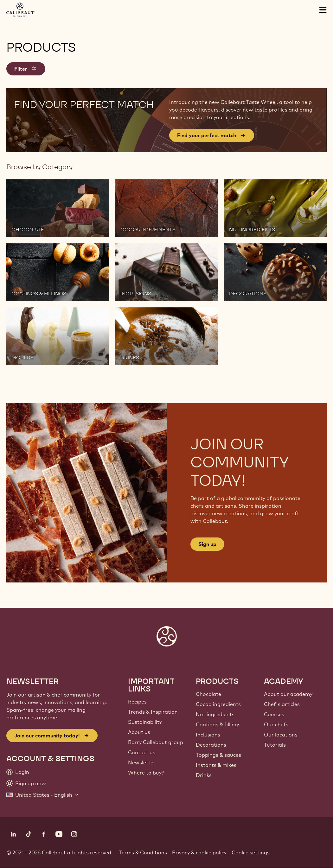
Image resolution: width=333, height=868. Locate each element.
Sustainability (145, 722)
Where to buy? (146, 773)
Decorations (211, 745)
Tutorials (275, 745)
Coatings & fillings (218, 724)
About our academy (288, 694)
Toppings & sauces (218, 755)
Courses (274, 714)
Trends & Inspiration (153, 712)
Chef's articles (282, 704)
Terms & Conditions (143, 852)
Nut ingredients (215, 714)
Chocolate (208, 694)
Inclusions (208, 735)
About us (139, 732)
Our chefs (276, 724)
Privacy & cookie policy (199, 852)
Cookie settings (251, 852)
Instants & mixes (216, 765)
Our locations (281, 735)
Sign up (207, 544)
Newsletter (142, 762)
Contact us (142, 752)
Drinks (204, 775)
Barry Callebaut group (156, 742)
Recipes (137, 702)
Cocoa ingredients (218, 704)
